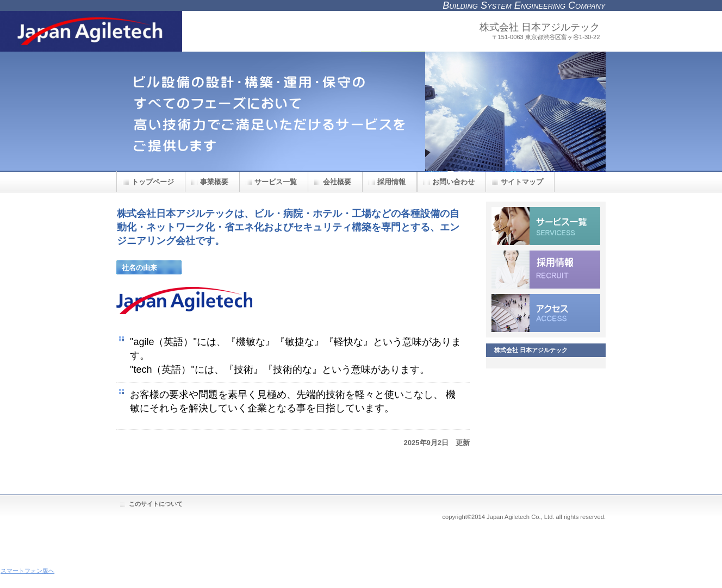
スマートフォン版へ (27, 571)
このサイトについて (156, 504)
